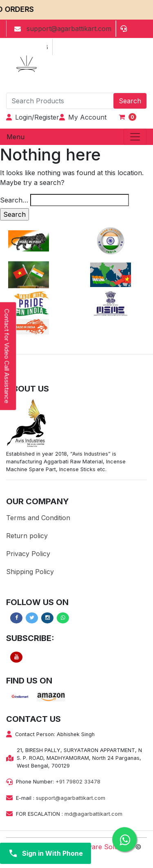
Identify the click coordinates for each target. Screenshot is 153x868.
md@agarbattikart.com (93, 814)
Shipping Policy (30, 572)
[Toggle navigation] (135, 137)
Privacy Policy (28, 554)
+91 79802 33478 (78, 782)
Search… (14, 200)
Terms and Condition (38, 518)
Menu (16, 137)
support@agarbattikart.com (71, 798)
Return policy (27, 536)
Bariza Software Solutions (93, 847)
